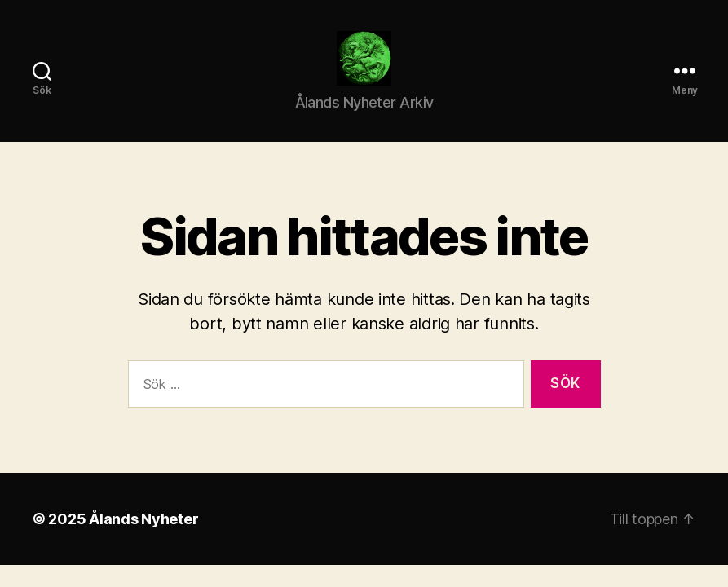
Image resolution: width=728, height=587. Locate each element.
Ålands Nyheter (143, 538)
